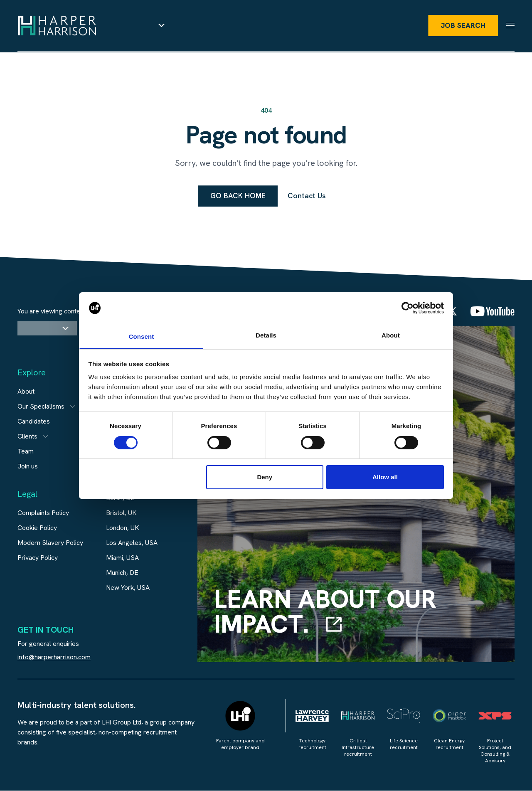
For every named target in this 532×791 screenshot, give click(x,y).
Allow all (385, 477)
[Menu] (510, 26)
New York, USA (128, 588)
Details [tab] (266, 335)
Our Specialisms (41, 407)
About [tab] (391, 335)
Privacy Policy (38, 558)
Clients (27, 437)
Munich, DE (122, 573)
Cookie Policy (37, 528)
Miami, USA (122, 558)
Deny (265, 477)
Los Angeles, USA (132, 543)
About (26, 392)
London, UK (123, 528)
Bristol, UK (121, 513)
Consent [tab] (142, 336)
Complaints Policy (43, 513)
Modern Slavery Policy (50, 543)
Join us (28, 467)
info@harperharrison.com (54, 657)
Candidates (34, 422)
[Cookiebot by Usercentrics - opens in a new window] (408, 308)
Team (26, 452)
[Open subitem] (73, 407)
